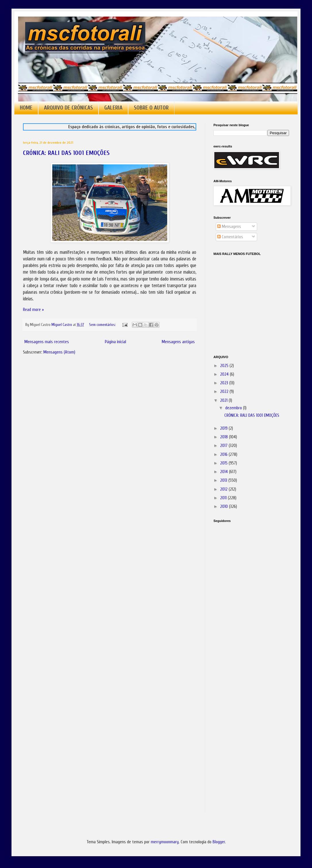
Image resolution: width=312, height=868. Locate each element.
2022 (225, 392)
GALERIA (113, 108)
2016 (224, 455)
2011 (224, 498)
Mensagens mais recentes (47, 342)
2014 (225, 472)
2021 (224, 401)
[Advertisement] (242, 608)
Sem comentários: (103, 325)
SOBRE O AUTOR (151, 108)
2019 (224, 428)
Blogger (219, 842)
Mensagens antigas (178, 342)
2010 (225, 507)
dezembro (234, 408)
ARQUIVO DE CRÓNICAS (68, 108)
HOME (26, 108)
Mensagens (229, 227)
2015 (224, 463)
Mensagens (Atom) (59, 352)
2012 (224, 489)
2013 (224, 480)
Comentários (230, 237)
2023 (225, 383)
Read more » (33, 310)
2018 (225, 437)
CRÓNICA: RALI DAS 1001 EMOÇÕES (66, 153)
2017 (224, 446)
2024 (225, 374)
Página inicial (115, 342)
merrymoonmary (165, 842)
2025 (225, 366)
